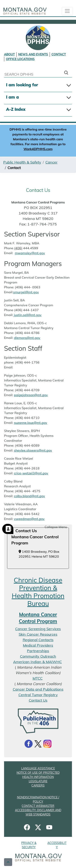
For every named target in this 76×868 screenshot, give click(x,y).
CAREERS (38, 786)
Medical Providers (38, 645)
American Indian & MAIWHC (37, 662)
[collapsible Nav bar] (67, 11)
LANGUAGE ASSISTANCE (38, 768)
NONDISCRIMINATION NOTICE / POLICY (38, 799)
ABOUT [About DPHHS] (9, 54)
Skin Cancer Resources (38, 634)
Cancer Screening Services (38, 629)
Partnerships (38, 651)
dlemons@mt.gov (27, 338)
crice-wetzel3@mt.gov (31, 473)
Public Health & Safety (22, 162)
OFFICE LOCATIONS (20, 59)
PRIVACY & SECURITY (29, 845)
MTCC (38, 678)
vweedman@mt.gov (29, 519)
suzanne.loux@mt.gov (31, 423)
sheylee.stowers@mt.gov (33, 450)
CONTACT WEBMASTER (38, 806)
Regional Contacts (38, 640)
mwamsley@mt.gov (30, 253)
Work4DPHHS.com (38, 149)
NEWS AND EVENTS (33, 54)
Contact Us (38, 700)
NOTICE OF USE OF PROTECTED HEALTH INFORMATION (38, 775)
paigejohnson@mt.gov (31, 395)
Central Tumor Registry (38, 695)
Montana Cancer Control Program (38, 618)
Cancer (51, 162)
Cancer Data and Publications (38, 689)
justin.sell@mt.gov (27, 315)
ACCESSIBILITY (57, 845)
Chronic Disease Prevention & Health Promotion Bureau (38, 592)
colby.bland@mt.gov (29, 496)
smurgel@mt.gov (26, 292)
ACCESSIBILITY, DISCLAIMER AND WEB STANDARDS (38, 812)
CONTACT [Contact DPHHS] (59, 54)
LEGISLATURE (38, 781)
